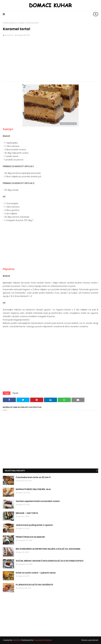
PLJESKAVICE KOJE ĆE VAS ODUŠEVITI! (34, 585)
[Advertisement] (51, 59)
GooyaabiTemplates (43, 640)
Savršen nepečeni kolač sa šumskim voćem (38, 501)
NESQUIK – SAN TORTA (27, 513)
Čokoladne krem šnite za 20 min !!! (33, 477)
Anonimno (9, 35)
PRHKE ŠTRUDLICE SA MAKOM (30, 537)
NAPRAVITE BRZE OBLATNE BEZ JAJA (33, 489)
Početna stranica (10, 23)
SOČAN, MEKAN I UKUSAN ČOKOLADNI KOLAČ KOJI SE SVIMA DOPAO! (50, 561)
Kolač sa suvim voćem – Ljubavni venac (36, 573)
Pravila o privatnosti (90, 640)
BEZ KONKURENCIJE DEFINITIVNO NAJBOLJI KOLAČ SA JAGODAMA (48, 549)
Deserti (22, 23)
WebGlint (17, 640)
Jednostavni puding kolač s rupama (34, 525)
